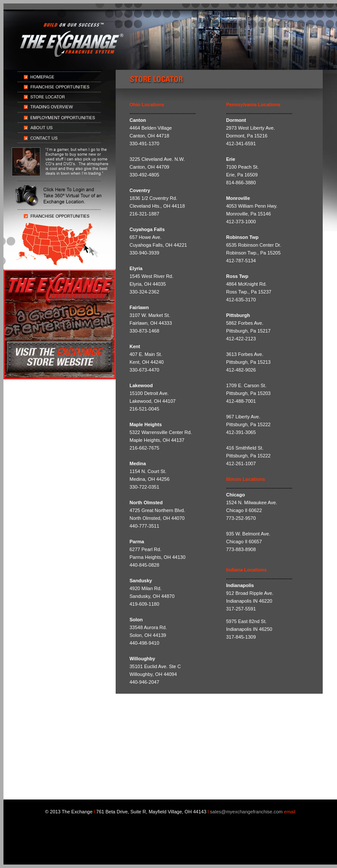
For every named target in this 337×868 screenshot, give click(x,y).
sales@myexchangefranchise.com (246, 812)
